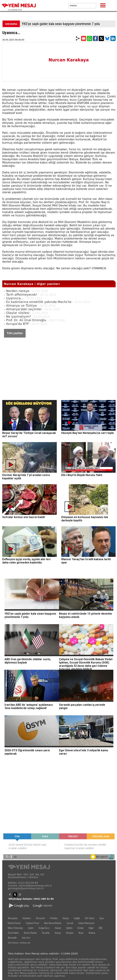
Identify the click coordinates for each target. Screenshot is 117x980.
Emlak (81, 928)
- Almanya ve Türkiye (20, 305)
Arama (92, 933)
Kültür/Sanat (14, 923)
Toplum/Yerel (32, 923)
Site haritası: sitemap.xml (19, 943)
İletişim (70, 933)
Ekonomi (40, 918)
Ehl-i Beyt (90, 918)
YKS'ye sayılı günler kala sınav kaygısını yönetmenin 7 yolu (61, 24)
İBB (100, 928)
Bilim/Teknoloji (15, 928)
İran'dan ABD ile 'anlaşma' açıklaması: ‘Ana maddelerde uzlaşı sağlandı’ (29, 706)
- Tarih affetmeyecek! (21, 295)
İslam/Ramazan (86, 923)
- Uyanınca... (14, 298)
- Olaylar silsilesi (17, 313)
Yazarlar (46, 933)
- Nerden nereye (17, 291)
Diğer (91, 928)
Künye (58, 933)
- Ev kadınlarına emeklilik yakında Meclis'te (38, 302)
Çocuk (70, 923)
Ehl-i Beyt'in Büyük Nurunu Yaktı (82, 475)
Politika (54, 918)
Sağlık (77, 918)
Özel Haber (13, 933)
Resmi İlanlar (30, 933)
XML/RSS (26, 938)
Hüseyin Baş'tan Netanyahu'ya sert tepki (88, 433)
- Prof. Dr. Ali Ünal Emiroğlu (25, 320)
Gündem (27, 918)
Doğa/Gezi (44, 928)
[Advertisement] (59, 365)
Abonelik (12, 938)
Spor (102, 918)
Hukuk (58, 928)
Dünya (66, 918)
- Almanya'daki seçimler (23, 309)
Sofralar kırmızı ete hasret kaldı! (24, 517)
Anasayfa (13, 918)
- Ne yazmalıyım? (17, 316)
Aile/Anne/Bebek (53, 923)
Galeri (31, 928)
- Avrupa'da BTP (16, 324)
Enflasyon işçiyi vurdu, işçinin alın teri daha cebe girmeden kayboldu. (26, 561)
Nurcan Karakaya (69, 60)
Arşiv (81, 933)
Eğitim (69, 928)
